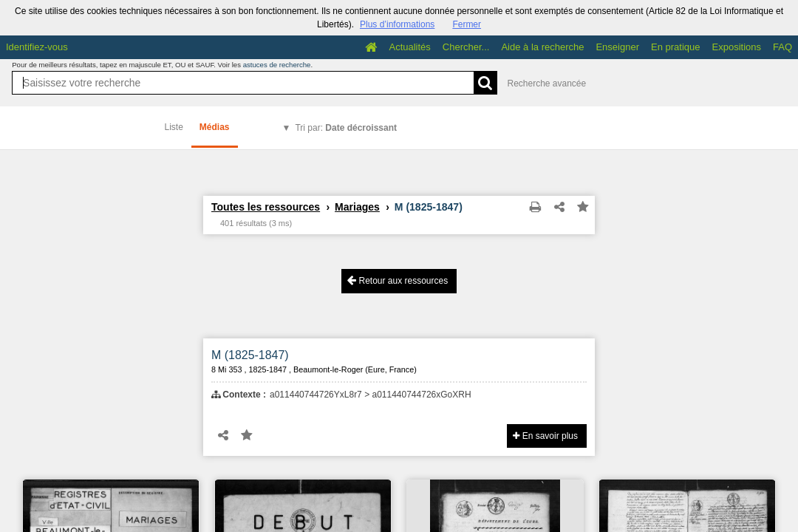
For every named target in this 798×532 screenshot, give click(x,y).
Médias (215, 127)
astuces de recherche (277, 65)
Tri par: (346, 128)
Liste (174, 127)
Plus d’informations (397, 24)
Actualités (409, 47)
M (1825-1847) (250, 355)
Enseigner (617, 47)
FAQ (782, 47)
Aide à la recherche (542, 47)
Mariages (357, 207)
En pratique (676, 47)
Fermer (467, 24)
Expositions (737, 47)
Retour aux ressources (398, 280)
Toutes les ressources (266, 207)
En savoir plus (545, 436)
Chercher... (466, 47)
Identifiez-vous (37, 47)
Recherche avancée (546, 83)
